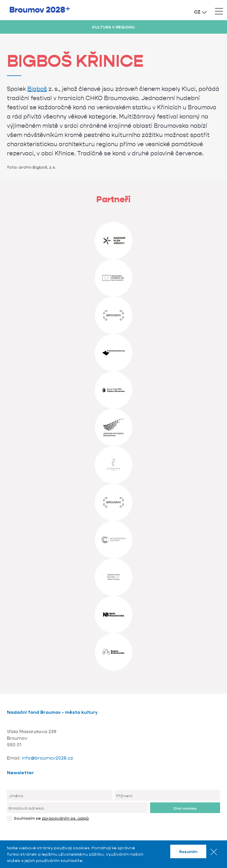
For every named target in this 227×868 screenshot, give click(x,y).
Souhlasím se (51, 818)
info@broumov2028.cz (47, 758)
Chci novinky (185, 808)
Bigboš (37, 89)
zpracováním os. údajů (65, 818)
